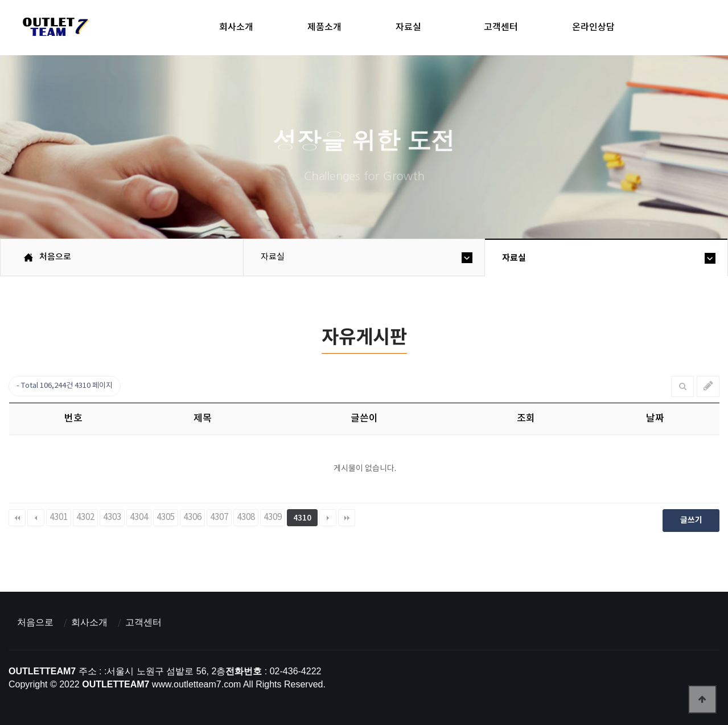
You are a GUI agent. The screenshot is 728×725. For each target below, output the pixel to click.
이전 (36, 518)
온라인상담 (593, 27)
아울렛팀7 (54, 29)
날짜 (655, 419)
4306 (192, 517)
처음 (17, 518)
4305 (166, 517)
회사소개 (236, 27)
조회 (526, 419)
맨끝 (347, 518)
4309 (273, 517)
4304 (139, 517)
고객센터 (501, 27)
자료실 (408, 27)
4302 (85, 517)
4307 (219, 517)
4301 (59, 517)
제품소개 (324, 27)
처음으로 (35, 622)
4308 (246, 517)
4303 (112, 517)
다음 (328, 518)
